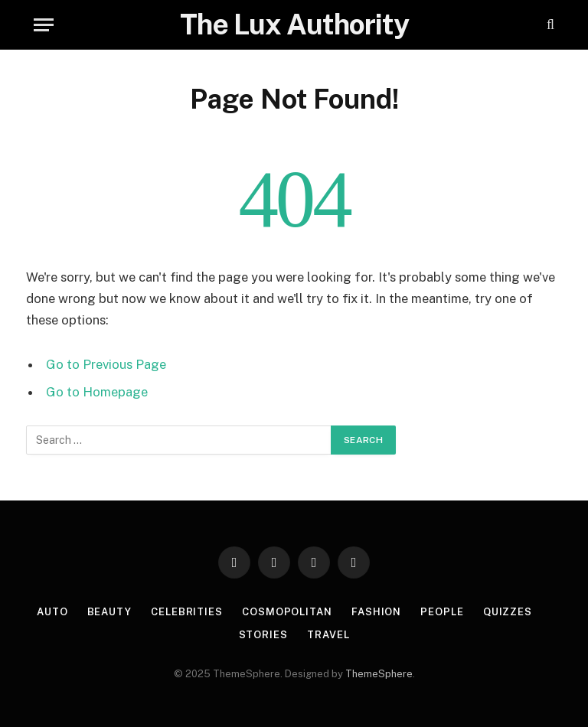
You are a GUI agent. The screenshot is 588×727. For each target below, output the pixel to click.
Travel (328, 635)
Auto (52, 612)
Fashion (376, 612)
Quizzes (508, 612)
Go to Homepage (97, 392)
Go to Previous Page (106, 364)
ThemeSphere (379, 674)
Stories (263, 635)
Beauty (109, 612)
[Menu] (44, 25)
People (442, 612)
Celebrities (187, 612)
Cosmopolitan (287, 612)
